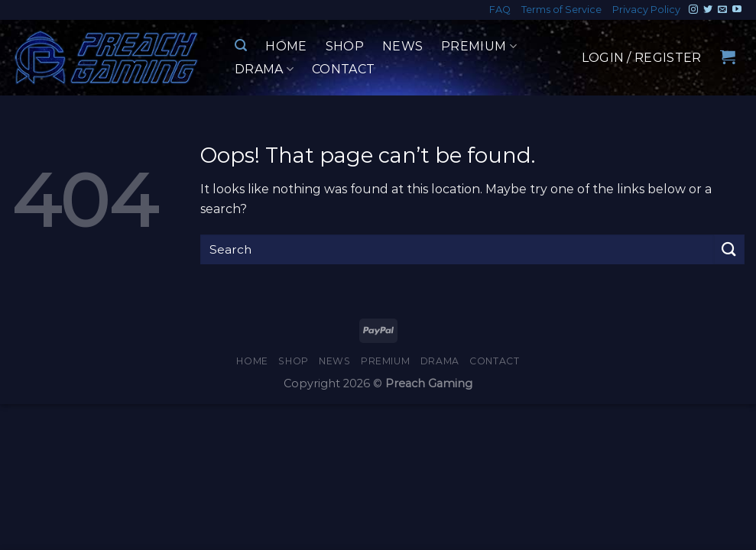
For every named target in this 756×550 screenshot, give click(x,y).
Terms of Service (561, 10)
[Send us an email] (722, 10)
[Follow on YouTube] (737, 10)
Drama (264, 70)
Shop (345, 46)
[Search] (241, 45)
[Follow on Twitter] (708, 10)
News (402, 46)
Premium (479, 47)
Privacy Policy (646, 10)
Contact (343, 69)
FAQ (500, 10)
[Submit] (729, 249)
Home (286, 46)
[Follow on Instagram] (693, 10)
